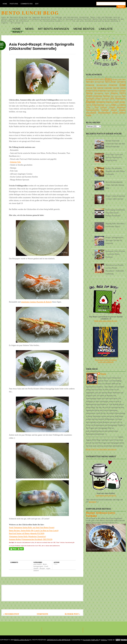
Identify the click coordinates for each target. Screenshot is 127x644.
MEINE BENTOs (84, 29)
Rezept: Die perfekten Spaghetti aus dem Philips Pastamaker (115, 171)
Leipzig (123, 90)
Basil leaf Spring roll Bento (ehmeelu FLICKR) (27, 533)
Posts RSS (14, 4)
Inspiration (102, 90)
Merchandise (99, 93)
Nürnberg (106, 96)
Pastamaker (90, 98)
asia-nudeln (38, 564)
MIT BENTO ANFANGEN (54, 29)
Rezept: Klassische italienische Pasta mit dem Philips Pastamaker (115, 144)
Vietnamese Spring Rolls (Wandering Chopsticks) (27, 537)
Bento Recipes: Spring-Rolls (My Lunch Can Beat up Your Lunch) (34, 531)
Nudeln (36, 568)
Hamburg (89, 90)
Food (46, 566)
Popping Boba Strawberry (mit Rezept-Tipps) (115, 225)
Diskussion (90, 85)
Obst (112, 96)
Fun (95, 88)
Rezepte (42, 568)
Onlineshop (118, 96)
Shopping (101, 102)
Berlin (107, 82)
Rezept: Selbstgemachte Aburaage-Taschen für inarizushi (114, 240)
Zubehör (114, 110)
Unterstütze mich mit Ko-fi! (106, 495)
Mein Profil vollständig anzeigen (101, 449)
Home (5, 4)
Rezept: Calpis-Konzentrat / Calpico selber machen (115, 197)
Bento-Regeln (100, 82)
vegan (48, 568)
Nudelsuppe (98, 96)
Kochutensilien (111, 90)
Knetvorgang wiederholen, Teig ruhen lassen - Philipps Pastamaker (115, 213)
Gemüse (100, 88)
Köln (118, 90)
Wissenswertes (93, 110)
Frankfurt (89, 88)
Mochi (107, 93)
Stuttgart (108, 105)
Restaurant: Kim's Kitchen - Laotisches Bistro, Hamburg (115, 254)
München (114, 93)
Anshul (104, 640)
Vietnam (112, 107)
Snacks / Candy (112, 102)
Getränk (123, 88)
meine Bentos (119, 112)
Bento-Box (90, 82)
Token (103, 374)
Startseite (42, 614)
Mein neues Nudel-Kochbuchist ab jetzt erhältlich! (106, 361)
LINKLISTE (106, 29)
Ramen (98, 98)
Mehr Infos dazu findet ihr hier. (106, 321)
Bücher (113, 82)
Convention (121, 82)
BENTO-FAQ (99, 79)
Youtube (105, 110)
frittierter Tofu (15, 162)
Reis (112, 98)
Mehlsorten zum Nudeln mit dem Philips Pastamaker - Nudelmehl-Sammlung (115, 269)
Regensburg (106, 99)
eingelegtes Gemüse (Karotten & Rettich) (36, 302)
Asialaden (90, 79)
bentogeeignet (38, 566)
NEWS (30, 29)
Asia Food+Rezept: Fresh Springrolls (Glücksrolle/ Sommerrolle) (42, 46)
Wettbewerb (121, 107)
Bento (45, 564)
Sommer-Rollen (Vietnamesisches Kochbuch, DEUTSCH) (31, 539)
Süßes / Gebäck (118, 105)
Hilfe (95, 90)
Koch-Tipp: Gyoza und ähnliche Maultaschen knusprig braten (114, 157)
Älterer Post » (72, 614)
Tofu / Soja (92, 107)
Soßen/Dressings (98, 105)
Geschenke (108, 88)
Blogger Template (91, 640)
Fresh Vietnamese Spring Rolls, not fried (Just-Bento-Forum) (32, 528)
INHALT (17, 32)
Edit (37, 4)
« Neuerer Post (11, 614)
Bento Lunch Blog (30, 13)
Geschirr (116, 88)
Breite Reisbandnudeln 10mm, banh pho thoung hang (115, 185)
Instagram (92, 502)
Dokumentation (102, 85)
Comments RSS (27, 4)
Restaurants (121, 98)
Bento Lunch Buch (119, 79)
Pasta (124, 96)
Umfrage (104, 107)
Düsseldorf (113, 85)
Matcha (89, 93)
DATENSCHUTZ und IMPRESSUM (59, 640)
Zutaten (36, 570)
